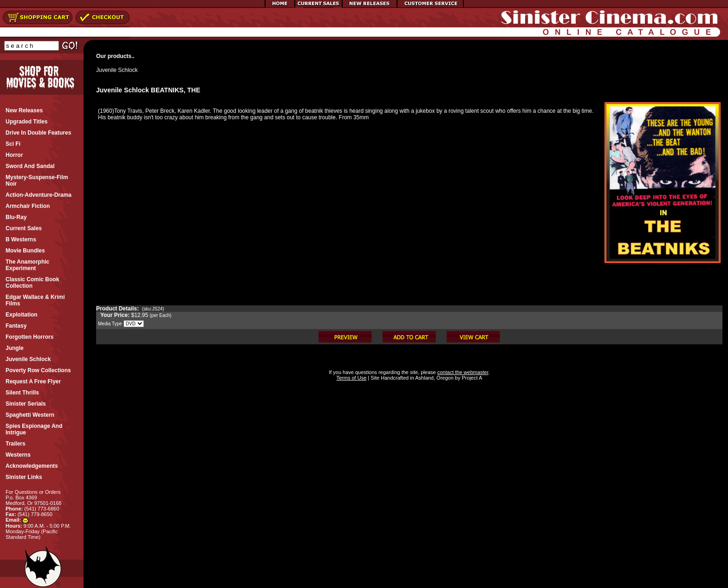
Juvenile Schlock (117, 70)
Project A (471, 378)
